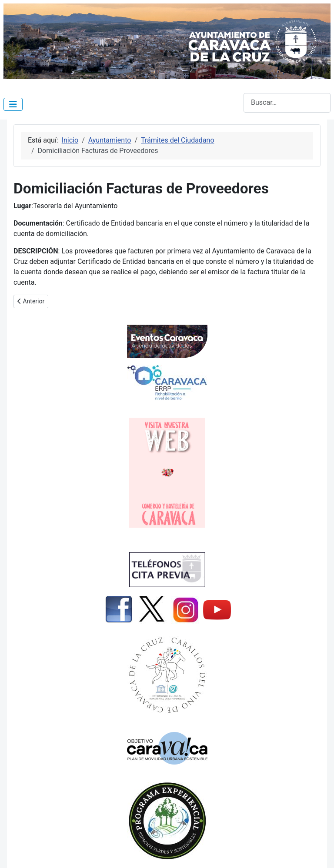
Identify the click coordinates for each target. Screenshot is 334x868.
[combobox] (287, 103)
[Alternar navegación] (13, 104)
